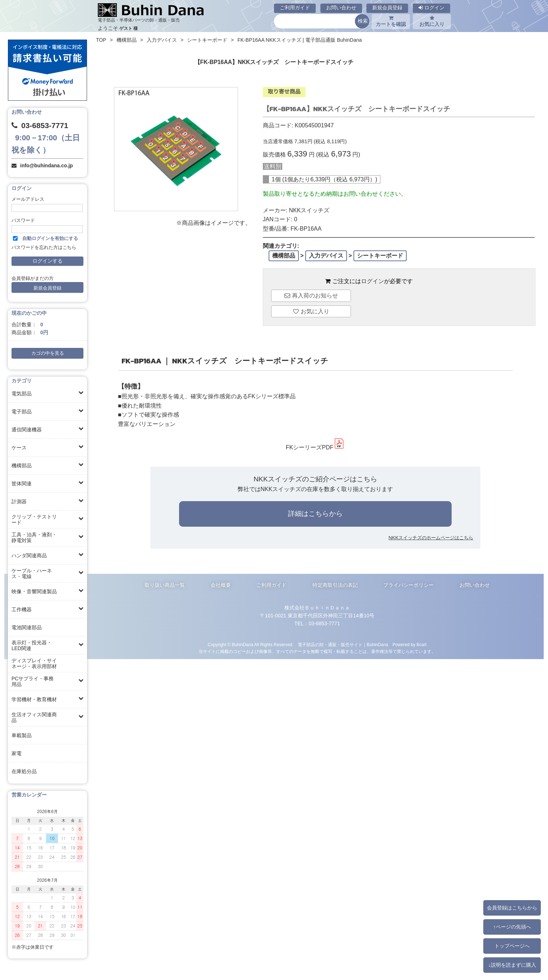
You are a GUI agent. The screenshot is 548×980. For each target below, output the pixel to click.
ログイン (431, 8)
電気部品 (22, 394)
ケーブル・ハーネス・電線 (32, 573)
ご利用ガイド (295, 8)
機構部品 (22, 466)
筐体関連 (22, 484)
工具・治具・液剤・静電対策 (34, 537)
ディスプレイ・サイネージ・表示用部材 (34, 663)
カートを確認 (391, 21)
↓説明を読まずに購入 (512, 965)
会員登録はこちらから (512, 908)
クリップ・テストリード (34, 520)
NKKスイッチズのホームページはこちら (431, 538)
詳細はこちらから (315, 514)
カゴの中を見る (48, 353)
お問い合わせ (341, 8)
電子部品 (22, 412)
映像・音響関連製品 (34, 591)
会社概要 (221, 585)
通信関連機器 (27, 430)
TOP (101, 40)
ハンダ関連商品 (29, 555)
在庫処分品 (24, 771)
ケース (19, 448)
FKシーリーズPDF (315, 447)
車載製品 (22, 735)
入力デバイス (162, 40)
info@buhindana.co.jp (47, 165)
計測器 (19, 502)
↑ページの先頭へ (512, 927)
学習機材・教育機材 (34, 699)
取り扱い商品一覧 (165, 585)
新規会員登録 (387, 8)
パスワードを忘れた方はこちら (44, 248)
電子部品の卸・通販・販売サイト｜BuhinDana (343, 645)
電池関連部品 (27, 627)
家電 (17, 753)
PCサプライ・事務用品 (33, 681)
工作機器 (22, 609)
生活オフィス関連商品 (34, 717)
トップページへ (512, 946)
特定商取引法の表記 (335, 585)
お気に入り (432, 21)
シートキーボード (207, 40)
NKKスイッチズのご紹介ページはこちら (315, 479)
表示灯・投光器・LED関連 (32, 645)
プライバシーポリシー (408, 585)
